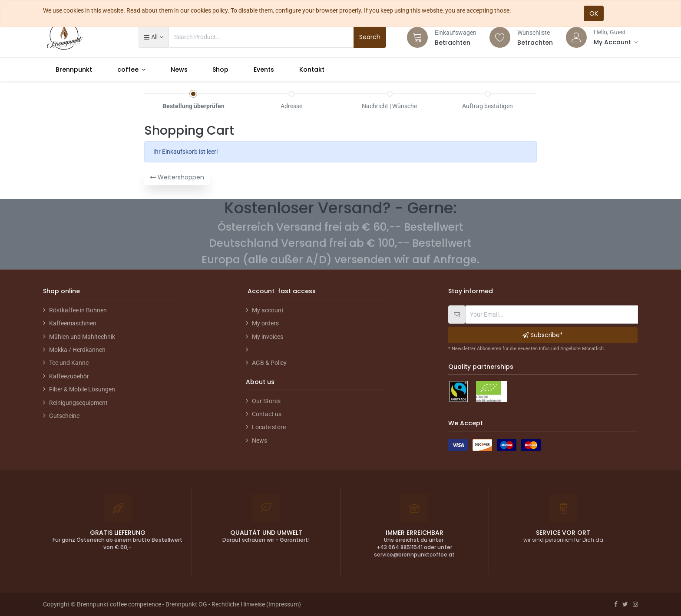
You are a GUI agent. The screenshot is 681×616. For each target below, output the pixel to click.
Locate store (269, 427)
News (260, 440)
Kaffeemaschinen (73, 323)
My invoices (268, 337)
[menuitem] (74, 70)
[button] (154, 37)
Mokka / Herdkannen (77, 350)
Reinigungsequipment (78, 403)
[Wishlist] (500, 37)
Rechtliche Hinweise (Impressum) (256, 604)
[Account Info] (616, 42)
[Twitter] (625, 604)
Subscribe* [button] (543, 335)
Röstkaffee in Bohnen (78, 310)
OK (594, 13)
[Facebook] (616, 604)
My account (268, 310)
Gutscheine (64, 416)
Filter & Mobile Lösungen (82, 389)
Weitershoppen (177, 177)
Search (370, 37)
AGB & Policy (269, 363)
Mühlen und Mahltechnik (82, 337)
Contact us (267, 414)
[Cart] (417, 37)
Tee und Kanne (69, 363)
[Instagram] (635, 604)
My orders (265, 323)
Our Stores (266, 401)
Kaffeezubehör (69, 376)
